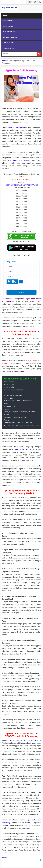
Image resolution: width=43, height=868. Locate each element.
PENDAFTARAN (8, 21)
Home (6, 15)
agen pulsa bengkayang (24, 449)
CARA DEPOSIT (8, 26)
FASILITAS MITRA (8, 43)
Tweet (4, 858)
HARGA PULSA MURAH (10, 37)
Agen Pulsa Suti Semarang (19, 160)
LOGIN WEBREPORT (9, 48)
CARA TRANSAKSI (9, 32)
